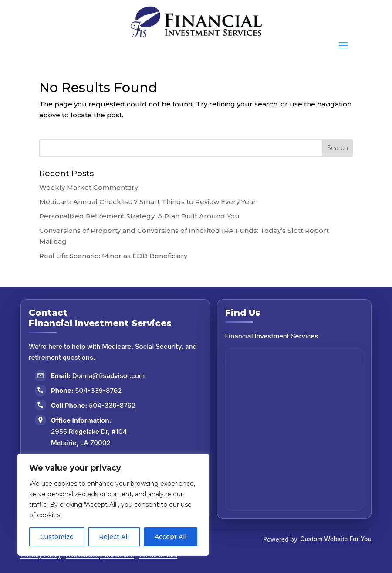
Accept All (171, 537)
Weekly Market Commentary (89, 187)
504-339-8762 (99, 391)
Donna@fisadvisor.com (109, 376)
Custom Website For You (336, 539)
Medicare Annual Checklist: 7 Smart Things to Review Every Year (148, 202)
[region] (113, 505)
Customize (57, 537)
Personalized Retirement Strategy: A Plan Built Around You (139, 216)
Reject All (114, 537)
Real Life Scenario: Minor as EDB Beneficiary (113, 256)
